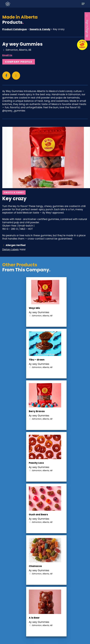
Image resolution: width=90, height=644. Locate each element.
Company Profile (19, 62)
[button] (83, 4)
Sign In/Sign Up (87, 26)
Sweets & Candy (40, 29)
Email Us (7, 55)
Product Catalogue (15, 29)
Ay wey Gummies (22, 44)
